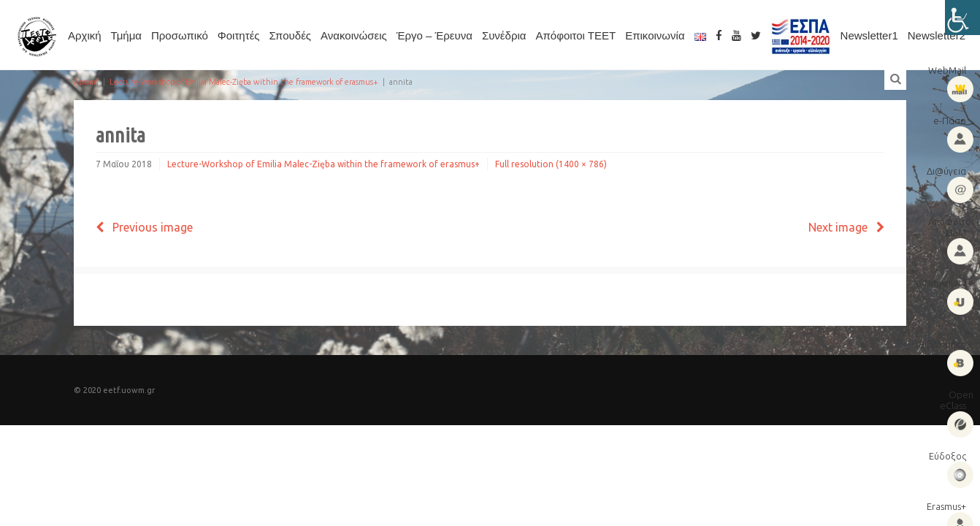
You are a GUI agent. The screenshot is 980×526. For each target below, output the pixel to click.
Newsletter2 (937, 35)
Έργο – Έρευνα (435, 35)
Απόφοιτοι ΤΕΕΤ (575, 35)
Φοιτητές (239, 35)
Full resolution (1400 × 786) (551, 164)
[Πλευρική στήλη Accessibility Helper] (962, 18)
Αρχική (85, 35)
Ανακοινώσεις (354, 35)
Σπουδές (291, 35)
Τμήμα (126, 35)
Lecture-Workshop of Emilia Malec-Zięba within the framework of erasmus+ (244, 82)
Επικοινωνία (655, 35)
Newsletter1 (869, 35)
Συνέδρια (504, 35)
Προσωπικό (180, 35)
